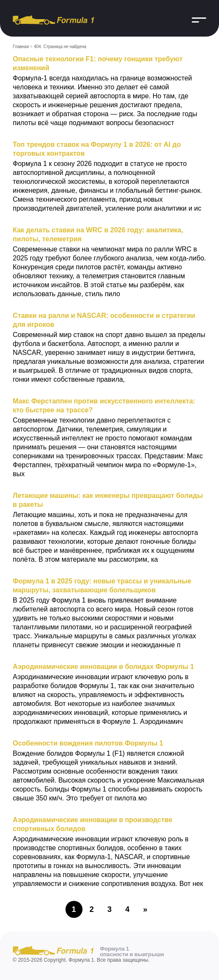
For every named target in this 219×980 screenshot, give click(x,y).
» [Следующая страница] (145, 909)
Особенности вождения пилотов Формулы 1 (88, 743)
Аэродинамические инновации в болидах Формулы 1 (103, 667)
